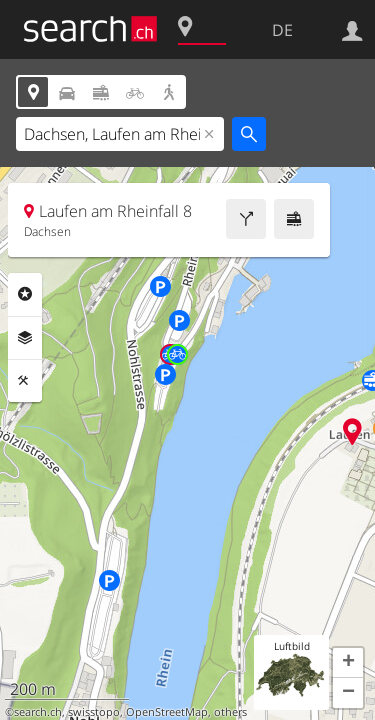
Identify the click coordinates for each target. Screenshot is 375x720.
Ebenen (25, 338)
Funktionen (25, 381)
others (230, 712)
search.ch (38, 712)
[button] (348, 663)
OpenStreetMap (167, 712)
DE (282, 30)
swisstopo (94, 712)
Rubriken (25, 294)
